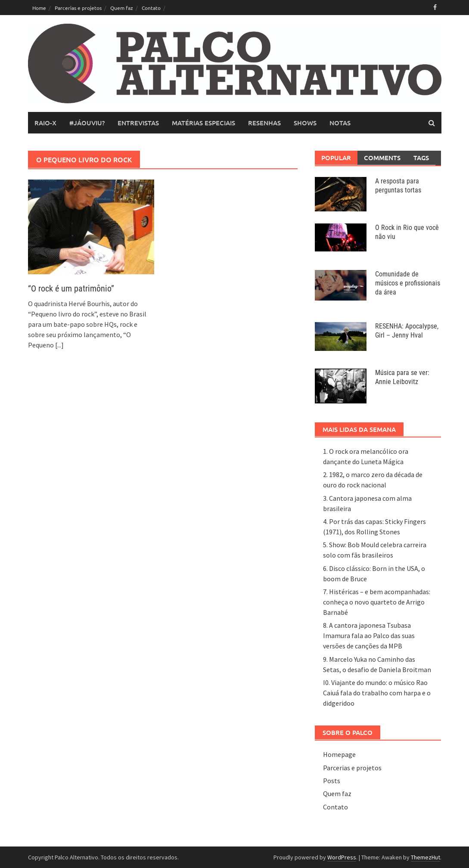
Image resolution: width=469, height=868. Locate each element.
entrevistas (138, 123)
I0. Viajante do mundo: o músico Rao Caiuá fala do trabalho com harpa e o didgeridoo (377, 693)
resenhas (264, 123)
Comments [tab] (382, 158)
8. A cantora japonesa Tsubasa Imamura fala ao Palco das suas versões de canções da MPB (369, 635)
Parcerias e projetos (78, 8)
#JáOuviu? (87, 123)
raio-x (45, 123)
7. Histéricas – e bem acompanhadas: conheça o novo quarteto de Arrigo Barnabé (377, 602)
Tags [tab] (421, 158)
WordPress (342, 857)
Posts (332, 781)
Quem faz (122, 8)
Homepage (339, 754)
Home (39, 8)
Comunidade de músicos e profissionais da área (408, 283)
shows (305, 123)
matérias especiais (203, 123)
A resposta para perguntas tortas (398, 186)
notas (340, 123)
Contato (151, 8)
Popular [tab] (336, 158)
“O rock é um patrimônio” (71, 288)
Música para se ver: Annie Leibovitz (402, 377)
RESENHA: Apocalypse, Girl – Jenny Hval (407, 331)
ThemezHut (426, 857)
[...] (59, 345)
